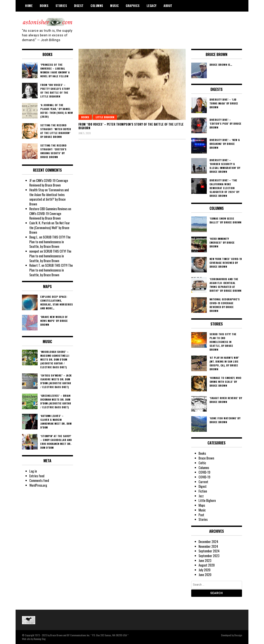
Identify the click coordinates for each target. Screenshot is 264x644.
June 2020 (205, 575)
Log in (33, 471)
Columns (97, 6)
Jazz (201, 496)
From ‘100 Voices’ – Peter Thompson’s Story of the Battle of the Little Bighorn (131, 126)
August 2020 (207, 565)
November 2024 (208, 546)
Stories (61, 6)
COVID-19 (204, 472)
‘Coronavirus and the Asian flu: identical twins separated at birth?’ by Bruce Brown (49, 197)
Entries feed (37, 476)
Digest (79, 6)
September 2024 (209, 551)
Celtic (202, 463)
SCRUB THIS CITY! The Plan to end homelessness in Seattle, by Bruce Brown (50, 242)
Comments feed (39, 480)
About (168, 6)
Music (114, 6)
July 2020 (205, 570)
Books (44, 6)
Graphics (133, 6)
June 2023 (205, 560)
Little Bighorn (105, 117)
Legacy (152, 6)
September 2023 (209, 556)
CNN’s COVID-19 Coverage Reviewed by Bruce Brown (49, 183)
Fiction (203, 491)
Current (203, 482)
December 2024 (208, 542)
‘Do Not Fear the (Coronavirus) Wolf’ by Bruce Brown (50, 228)
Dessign (238, 635)
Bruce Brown (206, 458)
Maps (202, 505)
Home (29, 6)
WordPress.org (38, 485)
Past (201, 515)
